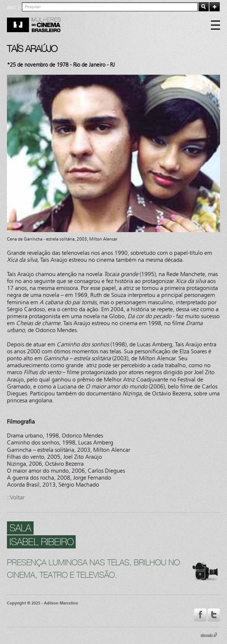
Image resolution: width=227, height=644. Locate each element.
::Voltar (16, 497)
